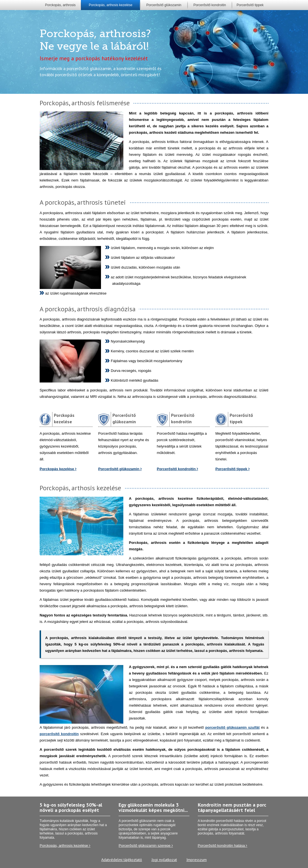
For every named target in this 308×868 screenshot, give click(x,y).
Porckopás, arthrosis (60, 5)
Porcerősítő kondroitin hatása (223, 846)
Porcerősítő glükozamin (164, 5)
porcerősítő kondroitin (59, 734)
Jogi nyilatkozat (164, 860)
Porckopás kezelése (58, 469)
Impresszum (197, 860)
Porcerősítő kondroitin (210, 5)
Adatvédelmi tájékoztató (122, 860)
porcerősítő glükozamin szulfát (233, 727)
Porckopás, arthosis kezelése (110, 5)
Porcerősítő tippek (250, 5)
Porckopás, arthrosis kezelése (65, 846)
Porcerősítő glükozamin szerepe (146, 846)
